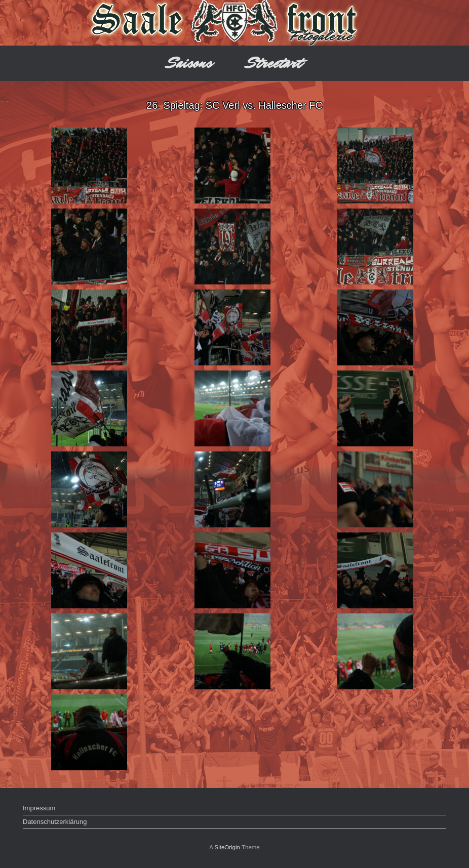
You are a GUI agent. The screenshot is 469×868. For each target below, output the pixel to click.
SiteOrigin (227, 847)
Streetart (274, 63)
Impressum (39, 808)
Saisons (190, 63)
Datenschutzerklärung (55, 822)
